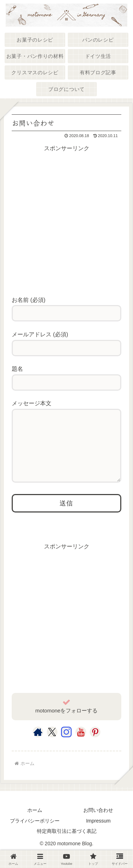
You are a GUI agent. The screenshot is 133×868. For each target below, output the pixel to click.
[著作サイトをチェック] (38, 746)
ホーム (35, 824)
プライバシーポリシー (35, 835)
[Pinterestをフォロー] (95, 746)
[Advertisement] (66, 220)
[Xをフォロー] (52, 746)
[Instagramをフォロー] (66, 746)
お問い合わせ (98, 824)
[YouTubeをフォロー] (81, 746)
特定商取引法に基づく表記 (67, 845)
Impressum (98, 835)
